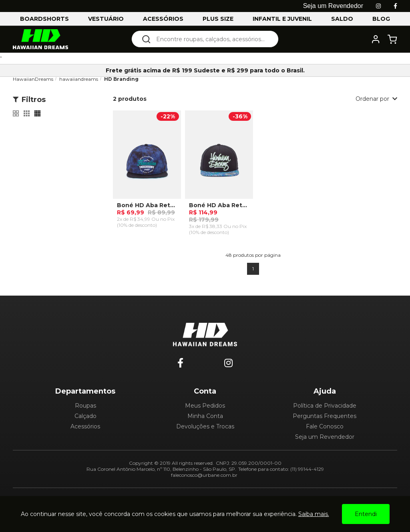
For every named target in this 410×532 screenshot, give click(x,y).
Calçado (85, 416)
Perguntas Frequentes (325, 416)
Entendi (366, 514)
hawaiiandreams (79, 79)
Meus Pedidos (205, 406)
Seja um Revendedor (325, 437)
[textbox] (210, 39)
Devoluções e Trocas (205, 426)
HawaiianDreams (33, 79)
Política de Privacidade (325, 406)
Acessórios (85, 426)
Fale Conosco (325, 426)
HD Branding (121, 79)
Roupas (85, 406)
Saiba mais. (314, 514)
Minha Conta (205, 416)
